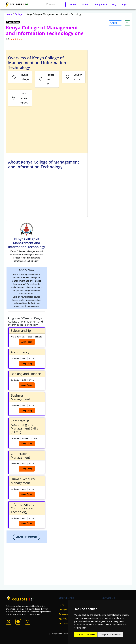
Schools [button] (85, 4)
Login (124, 4)
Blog (114, 4)
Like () (116, 23)
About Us (63, 619)
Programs (63, 614)
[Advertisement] (47, 130)
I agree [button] (80, 635)
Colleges (19, 14)
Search (51, 4)
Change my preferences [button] (110, 635)
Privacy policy (65, 624)
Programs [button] (100, 4)
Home (73, 4)
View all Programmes (27, 537)
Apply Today (27, 342)
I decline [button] (91, 635)
